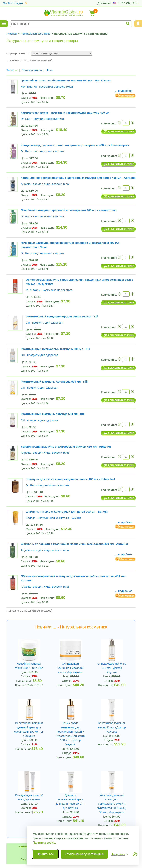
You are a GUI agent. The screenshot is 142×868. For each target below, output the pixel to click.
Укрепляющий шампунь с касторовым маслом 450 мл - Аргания (66, 447)
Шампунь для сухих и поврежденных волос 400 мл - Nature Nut (70, 479)
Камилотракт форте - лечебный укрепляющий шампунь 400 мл (65, 113)
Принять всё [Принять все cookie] (45, 854)
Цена (49, 70)
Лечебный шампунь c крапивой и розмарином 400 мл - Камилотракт (69, 210)
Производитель (32, 70)
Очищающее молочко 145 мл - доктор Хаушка (112, 668)
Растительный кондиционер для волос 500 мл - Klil (62, 316)
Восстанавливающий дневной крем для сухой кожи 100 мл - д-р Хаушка (29, 729)
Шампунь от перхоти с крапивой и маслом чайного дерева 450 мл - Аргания (74, 544)
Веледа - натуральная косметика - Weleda (53, 518)
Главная (23, 846)
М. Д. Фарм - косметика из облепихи (50, 290)
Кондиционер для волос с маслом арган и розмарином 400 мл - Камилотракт (75, 145)
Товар (12, 70)
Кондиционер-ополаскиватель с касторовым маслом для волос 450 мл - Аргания (78, 178)
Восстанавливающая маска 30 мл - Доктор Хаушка (112, 727)
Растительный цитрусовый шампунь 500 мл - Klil (55, 349)
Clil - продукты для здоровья (44, 323)
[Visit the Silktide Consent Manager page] (135, 854)
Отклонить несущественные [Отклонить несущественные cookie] (84, 854)
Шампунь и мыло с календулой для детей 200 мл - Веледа (67, 512)
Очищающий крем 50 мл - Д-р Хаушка (29, 797)
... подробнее (124, 91)
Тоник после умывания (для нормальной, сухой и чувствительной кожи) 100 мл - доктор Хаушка (70, 734)
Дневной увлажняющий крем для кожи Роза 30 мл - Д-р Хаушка (70, 802)
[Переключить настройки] (119, 854)
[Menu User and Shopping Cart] (138, 24)
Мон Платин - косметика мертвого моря (47, 87)
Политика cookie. (44, 843)
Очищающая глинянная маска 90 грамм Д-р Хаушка (70, 668)
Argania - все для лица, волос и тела (45, 184)
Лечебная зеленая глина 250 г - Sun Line (29, 666)
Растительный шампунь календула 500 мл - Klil (54, 381)
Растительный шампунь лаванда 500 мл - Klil (53, 414)
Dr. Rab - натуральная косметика (42, 119)
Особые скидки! (15, 3)
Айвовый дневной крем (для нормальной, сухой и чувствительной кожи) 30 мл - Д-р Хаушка (112, 804)
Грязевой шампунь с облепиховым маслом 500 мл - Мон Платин (66, 80)
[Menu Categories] (4, 24)
